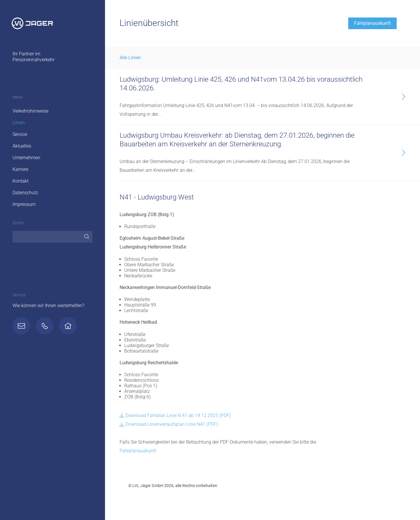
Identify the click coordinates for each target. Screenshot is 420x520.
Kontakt (21, 181)
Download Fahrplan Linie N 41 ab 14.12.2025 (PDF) (175, 415)
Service (20, 134)
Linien (19, 123)
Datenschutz (25, 193)
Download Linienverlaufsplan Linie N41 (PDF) (169, 424)
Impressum (24, 204)
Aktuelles (22, 146)
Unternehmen (26, 158)
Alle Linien (130, 58)
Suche (18, 223)
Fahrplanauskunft (372, 23)
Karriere (20, 169)
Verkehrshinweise (30, 111)
